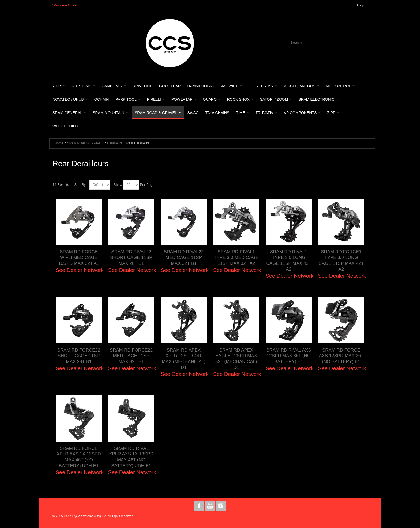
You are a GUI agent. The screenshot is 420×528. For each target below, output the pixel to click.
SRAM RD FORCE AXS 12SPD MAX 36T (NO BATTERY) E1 (341, 356)
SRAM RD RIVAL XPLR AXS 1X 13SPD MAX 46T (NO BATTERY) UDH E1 (131, 457)
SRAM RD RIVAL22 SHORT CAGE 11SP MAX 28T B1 (131, 257)
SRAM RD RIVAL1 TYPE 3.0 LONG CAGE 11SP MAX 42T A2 (289, 260)
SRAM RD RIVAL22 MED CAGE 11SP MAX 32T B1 (184, 257)
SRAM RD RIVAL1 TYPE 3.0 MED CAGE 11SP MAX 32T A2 (236, 257)
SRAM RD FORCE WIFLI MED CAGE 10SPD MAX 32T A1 (79, 257)
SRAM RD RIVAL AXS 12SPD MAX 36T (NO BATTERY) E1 (289, 356)
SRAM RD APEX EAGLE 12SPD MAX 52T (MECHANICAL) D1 (236, 359)
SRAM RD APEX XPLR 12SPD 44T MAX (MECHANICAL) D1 (184, 359)
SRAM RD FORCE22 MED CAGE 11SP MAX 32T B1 (131, 356)
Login (361, 5)
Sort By (80, 185)
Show (118, 185)
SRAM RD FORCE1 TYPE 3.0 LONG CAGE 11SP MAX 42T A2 (341, 260)
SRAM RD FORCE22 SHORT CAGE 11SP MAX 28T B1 (79, 356)
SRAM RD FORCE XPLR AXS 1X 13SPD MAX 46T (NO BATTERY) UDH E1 (79, 457)
